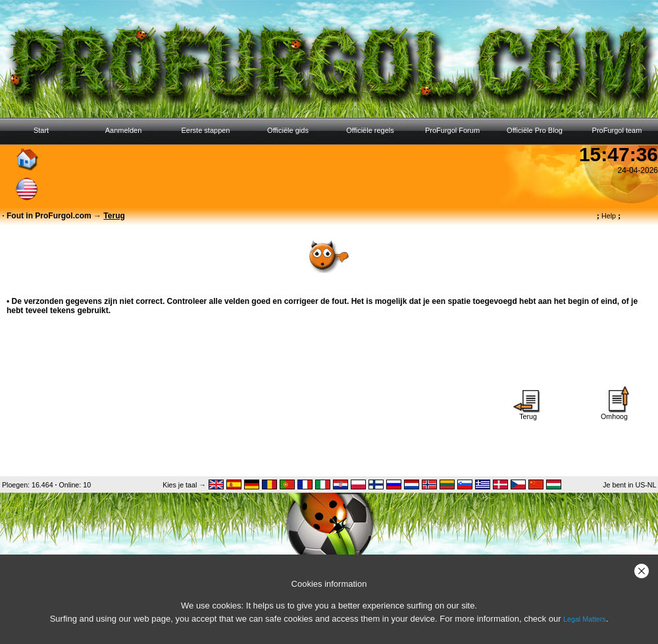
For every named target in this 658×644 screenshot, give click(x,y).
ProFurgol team (617, 130)
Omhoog (615, 413)
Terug (528, 413)
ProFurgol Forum (452, 130)
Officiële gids (288, 130)
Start (41, 130)
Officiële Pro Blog (535, 130)
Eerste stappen (206, 130)
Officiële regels (370, 130)
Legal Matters (585, 619)
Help (609, 216)
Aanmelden (124, 130)
